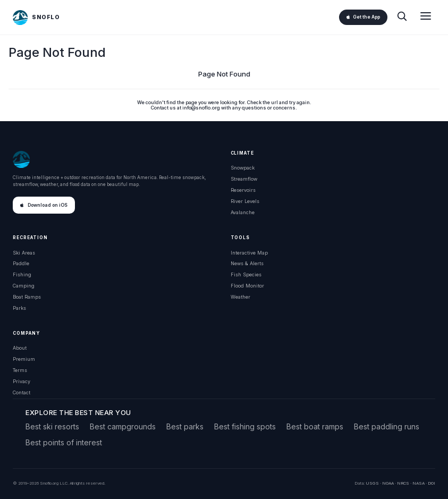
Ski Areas (24, 253)
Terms (20, 370)
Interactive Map (249, 253)
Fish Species (246, 274)
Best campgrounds (123, 426)
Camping (24, 286)
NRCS (403, 483)
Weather (240, 297)
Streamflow (244, 179)
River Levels (245, 201)
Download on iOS (44, 205)
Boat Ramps (27, 297)
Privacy (22, 381)
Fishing (22, 274)
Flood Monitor (247, 286)
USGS (372, 483)
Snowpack (243, 168)
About (20, 348)
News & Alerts (247, 263)
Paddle (21, 263)
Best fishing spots (245, 426)
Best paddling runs (387, 426)
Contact (22, 392)
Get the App (363, 17)
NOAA (388, 483)
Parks (19, 308)
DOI (432, 483)
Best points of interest (64, 442)
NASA (419, 483)
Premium (24, 359)
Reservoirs (243, 190)
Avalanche (243, 212)
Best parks (185, 426)
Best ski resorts (52, 426)
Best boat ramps (315, 426)
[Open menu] (426, 17)
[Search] (402, 17)
